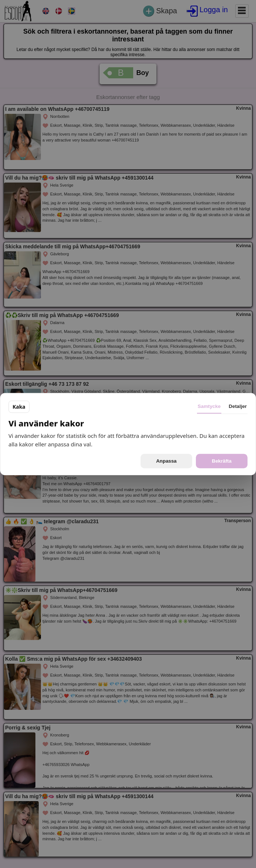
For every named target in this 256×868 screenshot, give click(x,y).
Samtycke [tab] (209, 406)
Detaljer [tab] (238, 406)
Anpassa (166, 461)
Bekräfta (222, 461)
